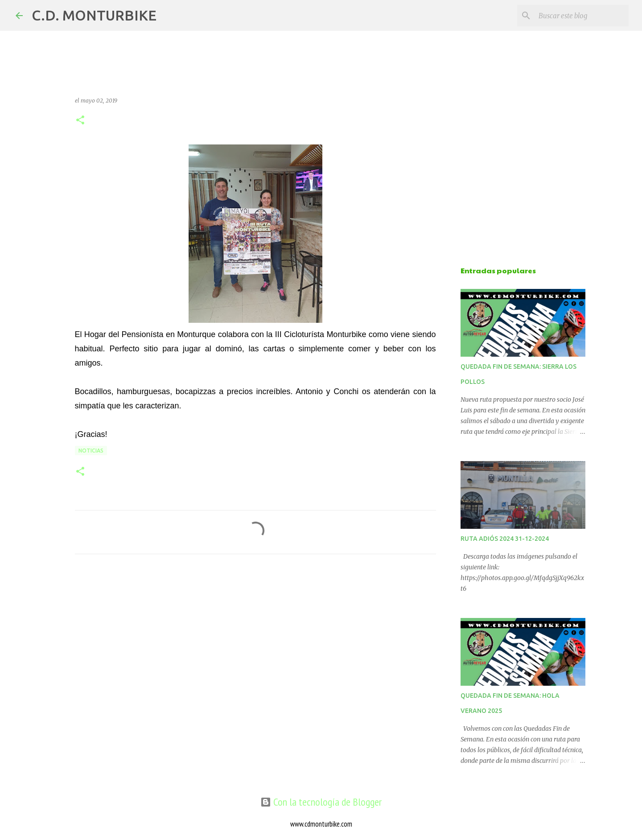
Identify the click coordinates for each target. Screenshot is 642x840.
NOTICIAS (91, 451)
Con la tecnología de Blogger (321, 802)
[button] (80, 121)
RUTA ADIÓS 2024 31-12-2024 (505, 539)
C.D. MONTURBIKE (94, 15)
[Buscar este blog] (582, 16)
